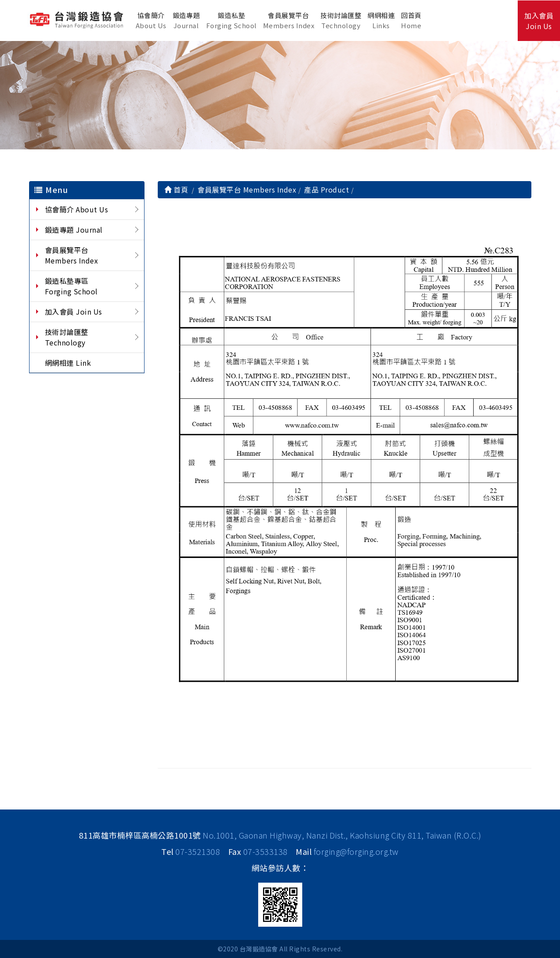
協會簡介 (151, 20)
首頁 (176, 189)
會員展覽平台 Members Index (72, 255)
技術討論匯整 (341, 20)
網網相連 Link (68, 363)
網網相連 (381, 20)
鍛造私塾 (232, 20)
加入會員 (539, 21)
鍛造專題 (186, 20)
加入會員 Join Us (74, 312)
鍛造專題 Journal (74, 230)
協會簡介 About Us (77, 209)
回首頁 (411, 20)
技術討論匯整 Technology (69, 337)
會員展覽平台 (289, 20)
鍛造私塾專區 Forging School (71, 286)
